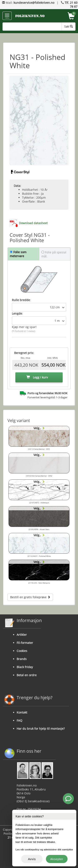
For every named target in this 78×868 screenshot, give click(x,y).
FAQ (19, 720)
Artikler (22, 635)
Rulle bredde (21, 300)
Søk (69, 26)
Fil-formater (25, 643)
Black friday (25, 667)
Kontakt (22, 712)
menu (7, 16)
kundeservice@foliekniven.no (34, 3)
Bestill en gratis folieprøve (30, 597)
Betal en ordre (27, 675)
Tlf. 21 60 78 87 (71, 5)
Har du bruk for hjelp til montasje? (41, 729)
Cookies (22, 651)
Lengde (17, 313)
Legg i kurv (37, 377)
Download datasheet (33, 223)
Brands (22, 659)
